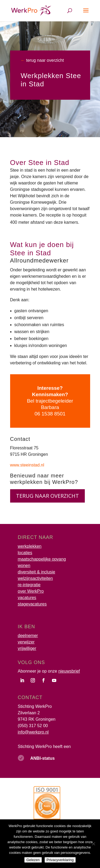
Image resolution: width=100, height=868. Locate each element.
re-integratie (29, 585)
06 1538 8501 (50, 414)
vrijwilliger (27, 648)
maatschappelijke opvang (42, 559)
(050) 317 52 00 (33, 726)
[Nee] (93, 844)
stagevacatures (32, 604)
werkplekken (30, 546)
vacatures (27, 598)
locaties (25, 553)
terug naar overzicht (45, 60)
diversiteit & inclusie (37, 572)
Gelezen (33, 860)
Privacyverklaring (60, 860)
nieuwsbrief (69, 671)
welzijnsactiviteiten (35, 578)
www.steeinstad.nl (27, 465)
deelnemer (28, 636)
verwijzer (26, 642)
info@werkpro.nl (33, 732)
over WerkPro (31, 591)
